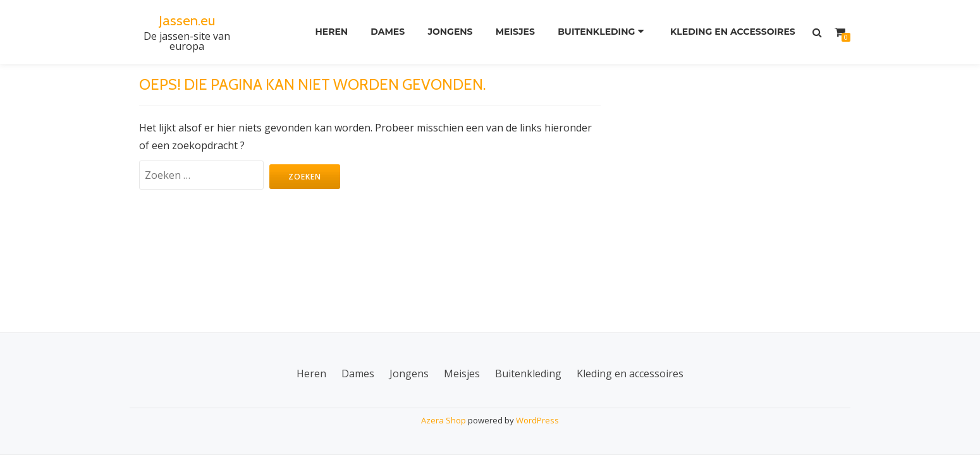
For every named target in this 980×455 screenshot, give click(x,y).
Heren (323, 32)
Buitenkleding (596, 32)
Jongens (446, 32)
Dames (381, 32)
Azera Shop (444, 420)
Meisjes (513, 32)
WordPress (537, 420)
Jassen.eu (187, 20)
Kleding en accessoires (732, 32)
